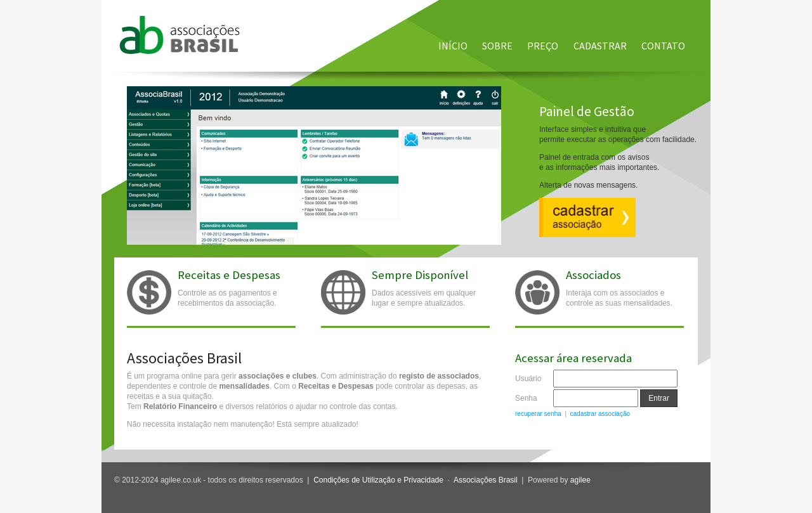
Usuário (528, 379)
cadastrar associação (600, 414)
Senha (526, 398)
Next (704, 150)
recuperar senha (538, 414)
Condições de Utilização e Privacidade (378, 480)
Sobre (497, 46)
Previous (121, 150)
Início (453, 46)
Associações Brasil (486, 480)
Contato (663, 46)
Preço (543, 46)
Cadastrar (600, 46)
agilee (580, 480)
